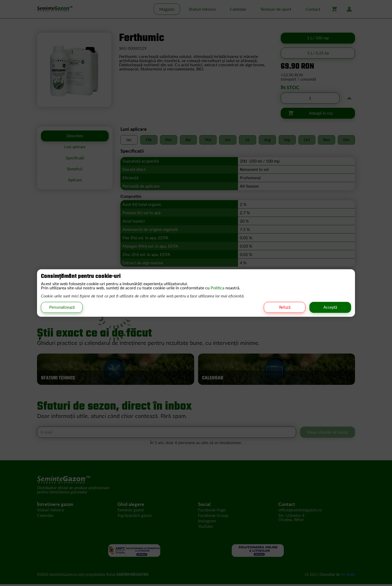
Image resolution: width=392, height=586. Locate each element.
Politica (218, 287)
